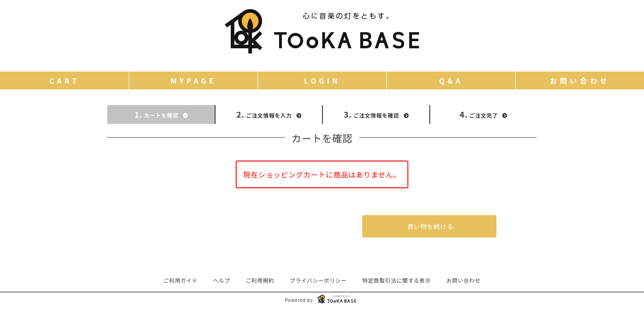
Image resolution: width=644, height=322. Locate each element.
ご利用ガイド (180, 280)
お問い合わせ (464, 280)
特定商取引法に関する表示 (397, 280)
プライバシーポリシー (318, 280)
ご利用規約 (260, 280)
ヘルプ (222, 280)
